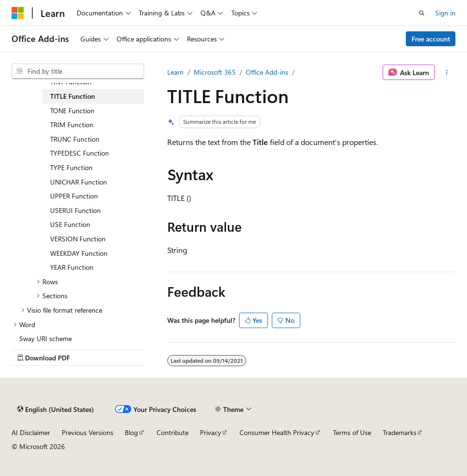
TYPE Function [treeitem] (71, 167)
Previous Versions (87, 432)
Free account (431, 39)
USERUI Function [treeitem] (75, 210)
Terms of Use (352, 432)
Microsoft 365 (215, 72)
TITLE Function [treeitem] (73, 96)
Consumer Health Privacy (277, 432)
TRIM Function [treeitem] (72, 125)
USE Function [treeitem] (70, 224)
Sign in (445, 13)
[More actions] (447, 72)
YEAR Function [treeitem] (72, 267)
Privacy (211, 432)
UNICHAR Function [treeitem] (79, 182)
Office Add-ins (267, 72)
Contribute (173, 432)
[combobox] (78, 71)
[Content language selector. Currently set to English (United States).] (56, 409)
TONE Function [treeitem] (72, 111)
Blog (131, 432)
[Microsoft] (18, 13)
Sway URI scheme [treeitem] (46, 338)
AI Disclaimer (31, 432)
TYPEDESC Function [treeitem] (80, 153)
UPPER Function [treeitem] (74, 196)
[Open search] (422, 13)
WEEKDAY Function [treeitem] (79, 253)
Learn (175, 72)
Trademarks (400, 432)
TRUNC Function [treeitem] (75, 139)
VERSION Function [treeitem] (78, 239)
